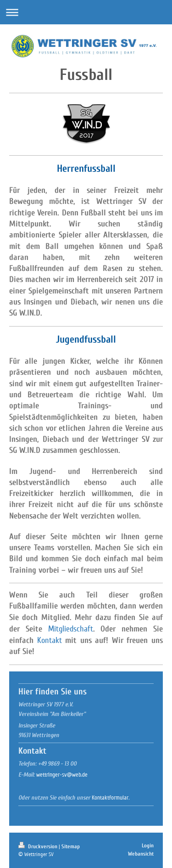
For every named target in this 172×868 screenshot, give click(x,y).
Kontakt (50, 640)
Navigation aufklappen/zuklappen (86, 12)
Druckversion (39, 846)
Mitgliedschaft (71, 629)
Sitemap (71, 846)
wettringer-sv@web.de (62, 775)
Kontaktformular (110, 798)
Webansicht (141, 854)
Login (148, 845)
